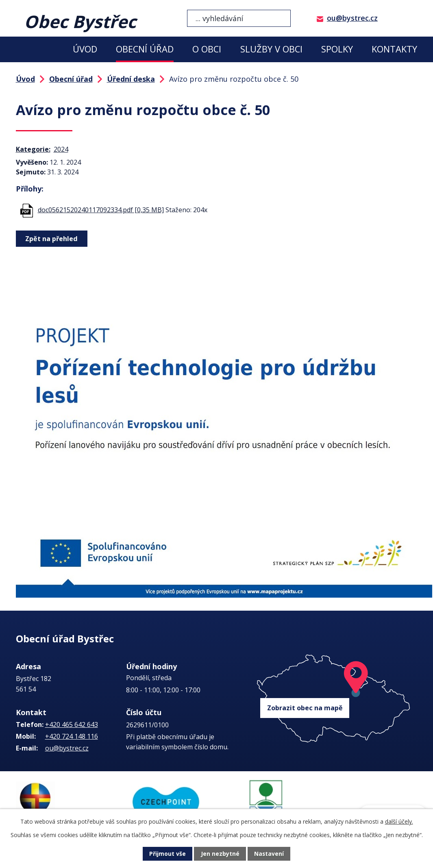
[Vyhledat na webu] (239, 18)
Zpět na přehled (51, 239)
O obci (207, 49)
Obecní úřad (145, 49)
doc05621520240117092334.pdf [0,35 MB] (101, 210)
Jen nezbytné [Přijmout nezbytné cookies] (220, 854)
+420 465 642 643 (72, 724)
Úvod (85, 49)
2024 (61, 149)
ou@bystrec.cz (352, 18)
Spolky (337, 49)
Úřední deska (131, 79)
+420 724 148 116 (72, 736)
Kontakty (394, 49)
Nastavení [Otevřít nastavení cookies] (269, 854)
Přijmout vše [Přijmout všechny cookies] (168, 854)
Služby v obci (271, 49)
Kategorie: (33, 149)
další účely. (399, 821)
